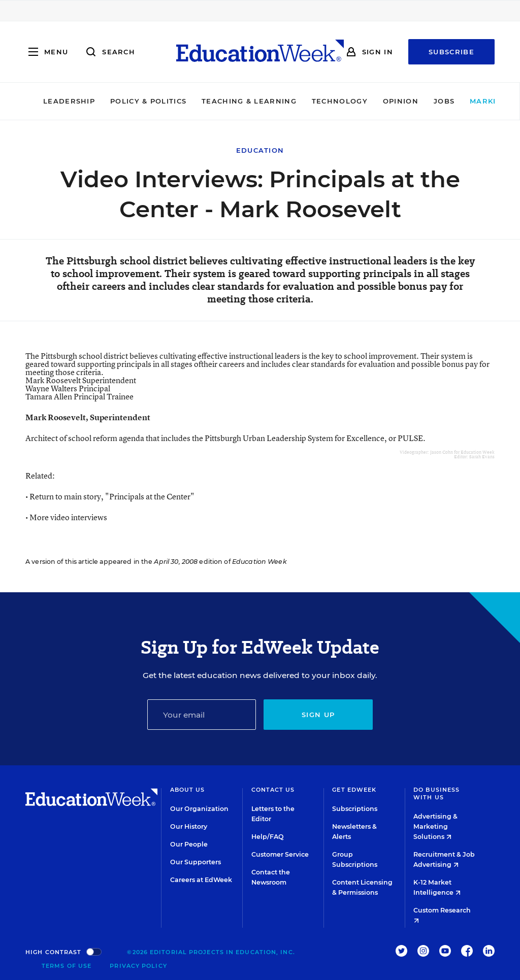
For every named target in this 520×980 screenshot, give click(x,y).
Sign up (318, 715)
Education (260, 150)
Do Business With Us (436, 793)
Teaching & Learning (219, 101)
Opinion (370, 101)
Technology (309, 101)
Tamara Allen (79, 396)
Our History (189, 826)
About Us (188, 790)
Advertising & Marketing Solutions (435, 826)
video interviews (79, 517)
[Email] (202, 715)
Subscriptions (355, 809)
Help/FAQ (268, 837)
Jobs (413, 101)
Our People (189, 844)
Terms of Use (67, 966)
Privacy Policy (138, 966)
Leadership (38, 101)
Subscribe (451, 52)
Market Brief (474, 101)
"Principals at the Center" (150, 496)
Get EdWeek (354, 790)
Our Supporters (196, 862)
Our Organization (199, 809)
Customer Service (280, 854)
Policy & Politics (117, 101)
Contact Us (273, 790)
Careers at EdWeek (201, 880)
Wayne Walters (68, 388)
